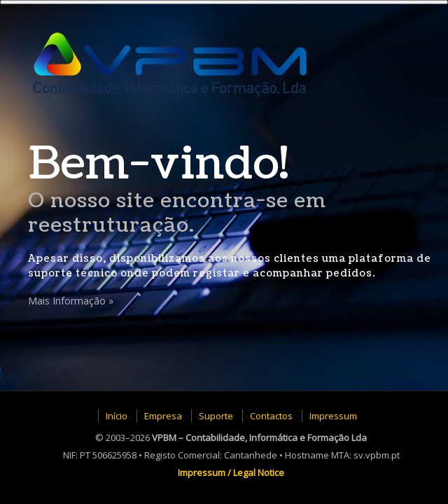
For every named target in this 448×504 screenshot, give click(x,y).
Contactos (271, 416)
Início (117, 416)
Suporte (216, 416)
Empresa (163, 416)
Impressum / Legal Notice (231, 472)
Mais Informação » (71, 301)
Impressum (333, 416)
